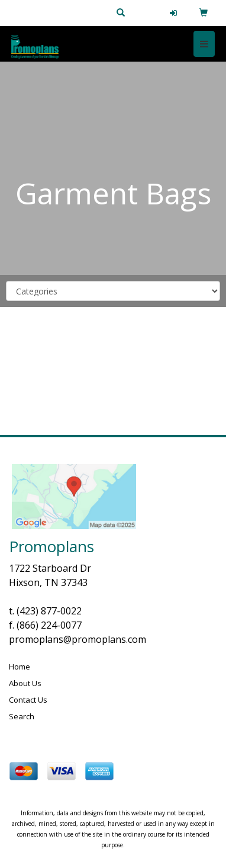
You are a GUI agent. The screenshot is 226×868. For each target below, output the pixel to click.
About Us (25, 683)
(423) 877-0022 (49, 611)
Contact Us (28, 700)
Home (20, 667)
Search (22, 716)
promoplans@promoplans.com (78, 639)
